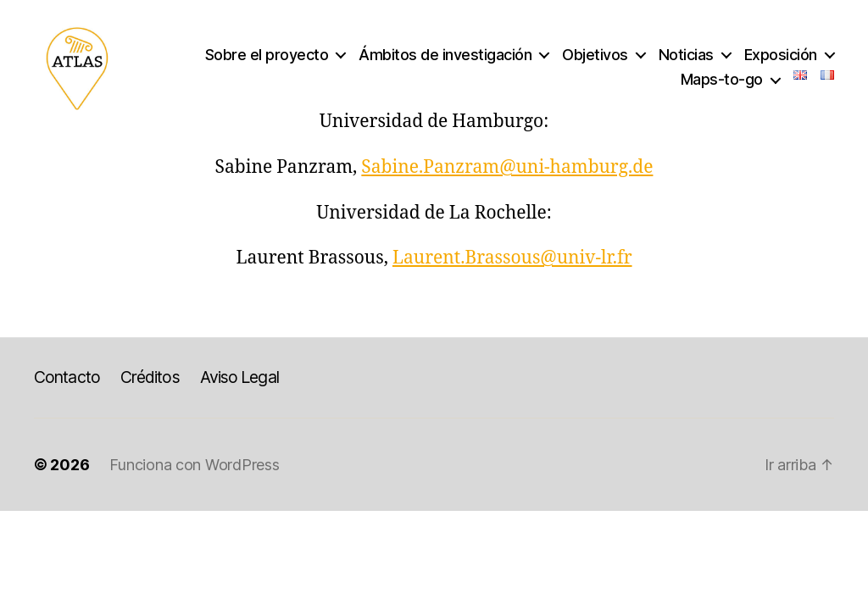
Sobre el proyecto (267, 55)
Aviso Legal (239, 377)
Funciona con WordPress (194, 465)
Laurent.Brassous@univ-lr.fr (512, 258)
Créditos (150, 377)
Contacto (67, 377)
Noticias (686, 55)
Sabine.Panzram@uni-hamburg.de (507, 167)
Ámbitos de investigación (445, 55)
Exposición (781, 55)
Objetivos (595, 55)
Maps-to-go (722, 79)
